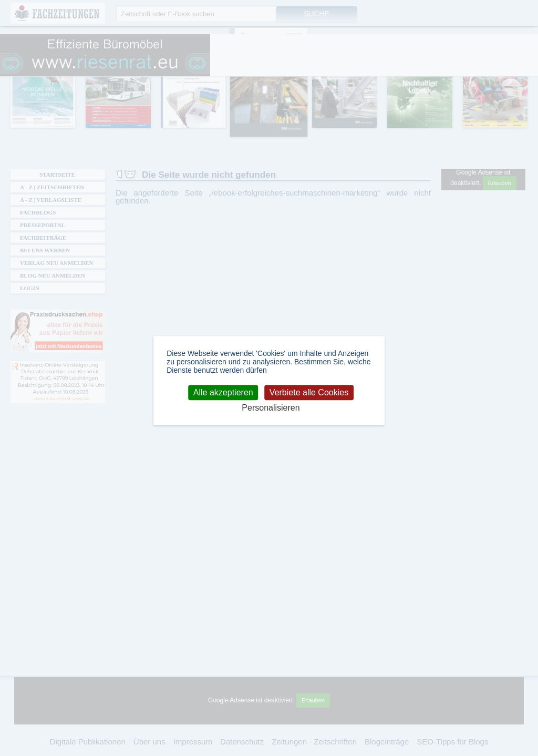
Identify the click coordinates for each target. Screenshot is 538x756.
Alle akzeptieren (223, 392)
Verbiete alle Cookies (309, 392)
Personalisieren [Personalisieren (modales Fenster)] (271, 408)
